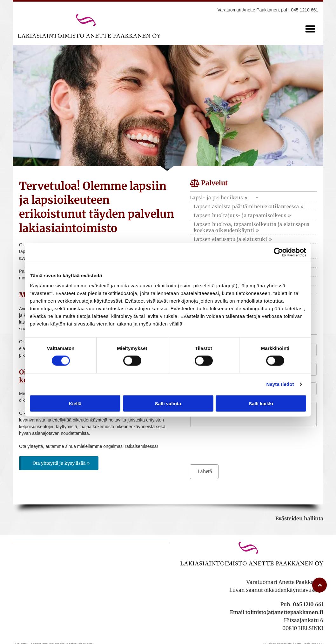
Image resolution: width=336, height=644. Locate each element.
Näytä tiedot (280, 384)
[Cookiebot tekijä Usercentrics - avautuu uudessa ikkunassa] (278, 252)
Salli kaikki (261, 403)
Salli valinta (168, 403)
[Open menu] (310, 29)
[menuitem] (253, 207)
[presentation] (239, 445)
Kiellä (75, 403)
